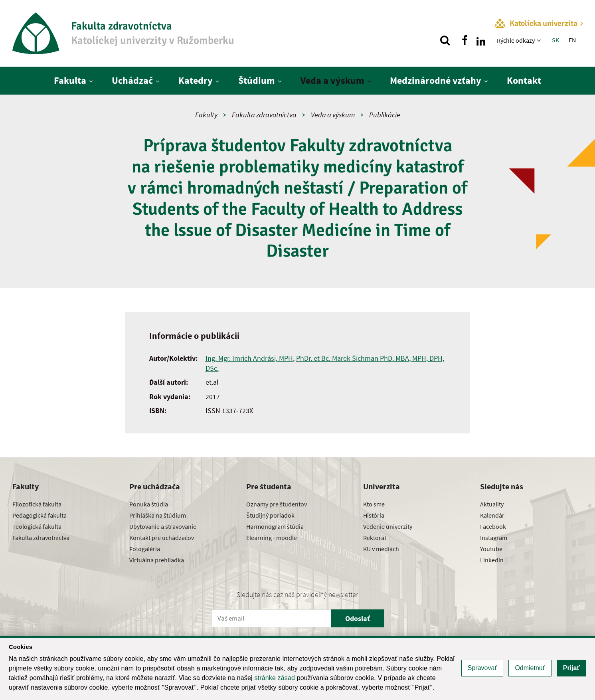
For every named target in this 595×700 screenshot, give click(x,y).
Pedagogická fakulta (40, 515)
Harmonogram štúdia (275, 526)
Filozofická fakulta (37, 504)
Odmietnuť (530, 668)
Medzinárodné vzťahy (436, 80)
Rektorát (375, 538)
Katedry (196, 80)
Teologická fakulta (37, 526)
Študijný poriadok (270, 515)
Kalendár (492, 515)
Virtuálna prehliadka (157, 560)
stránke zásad (275, 678)
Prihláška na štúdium (158, 515)
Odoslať (358, 618)
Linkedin (492, 560)
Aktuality (492, 504)
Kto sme (374, 504)
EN (572, 40)
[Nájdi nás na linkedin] (481, 40)
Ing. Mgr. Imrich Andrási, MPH (249, 358)
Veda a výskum (332, 80)
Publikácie (385, 115)
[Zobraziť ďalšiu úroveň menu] (540, 40)
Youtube (491, 549)
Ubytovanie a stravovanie (163, 526)
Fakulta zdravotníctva (264, 115)
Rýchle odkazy (516, 40)
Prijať (571, 668)
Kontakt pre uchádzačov (162, 538)
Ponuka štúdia (149, 504)
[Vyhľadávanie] (445, 40)
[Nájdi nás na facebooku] (465, 40)
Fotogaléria (145, 549)
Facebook (493, 526)
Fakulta (70, 80)
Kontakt (524, 80)
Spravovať (482, 668)
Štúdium (257, 80)
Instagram (494, 538)
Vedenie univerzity (388, 526)
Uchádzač (132, 80)
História (374, 515)
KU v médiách (381, 549)
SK (555, 40)
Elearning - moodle (272, 538)
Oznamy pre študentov (277, 504)
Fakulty (206, 115)
